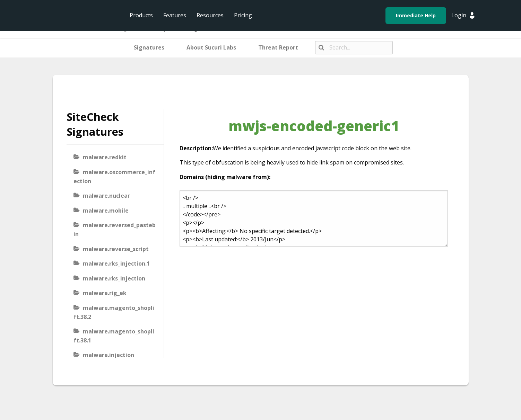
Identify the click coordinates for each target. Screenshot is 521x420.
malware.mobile (106, 211)
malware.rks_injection (114, 278)
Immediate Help (416, 15)
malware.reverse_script (116, 249)
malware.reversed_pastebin (115, 230)
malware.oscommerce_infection (114, 177)
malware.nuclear (106, 196)
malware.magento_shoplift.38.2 (114, 312)
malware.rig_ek (105, 293)
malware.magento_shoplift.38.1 (114, 336)
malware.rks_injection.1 (116, 263)
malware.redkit (105, 157)
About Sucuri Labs (211, 47)
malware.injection (108, 355)
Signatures (149, 47)
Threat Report (278, 47)
